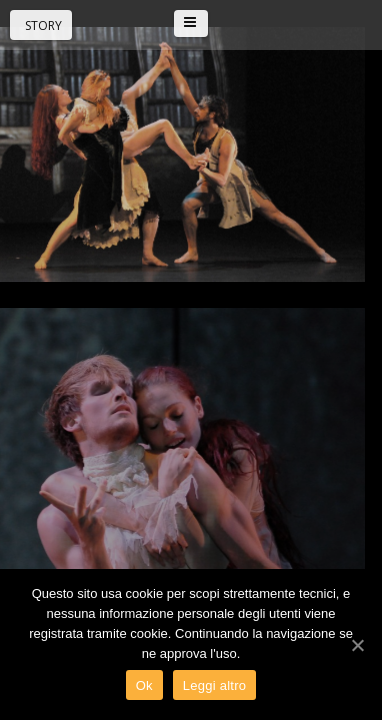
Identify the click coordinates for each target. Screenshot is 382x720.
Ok (144, 685)
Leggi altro (214, 685)
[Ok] (357, 645)
